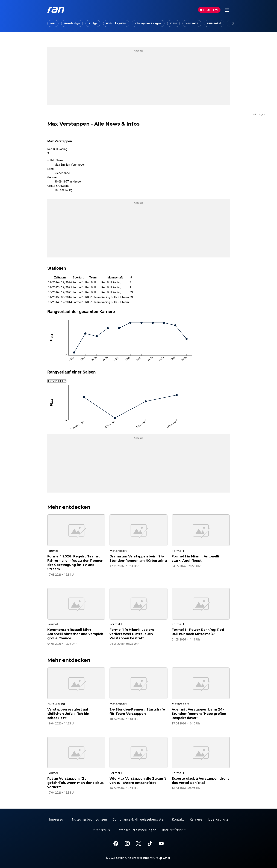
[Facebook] (116, 843)
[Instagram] (127, 843)
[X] (138, 843)
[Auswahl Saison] (57, 381)
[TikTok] (150, 843)
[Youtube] (161, 843)
